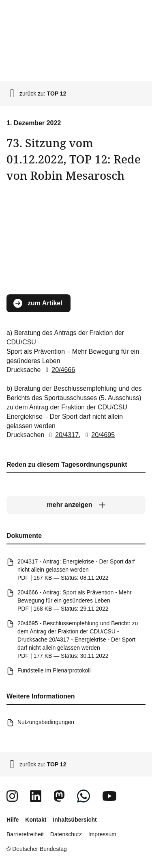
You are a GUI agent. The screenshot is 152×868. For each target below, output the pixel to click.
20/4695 (98, 435)
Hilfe (13, 820)
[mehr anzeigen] (76, 505)
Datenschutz (66, 834)
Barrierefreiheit (25, 834)
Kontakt (36, 820)
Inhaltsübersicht (75, 820)
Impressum (102, 834)
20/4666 (59, 370)
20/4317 (62, 435)
